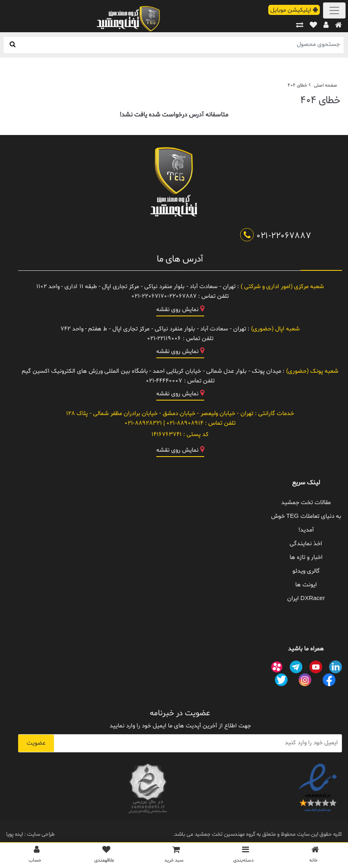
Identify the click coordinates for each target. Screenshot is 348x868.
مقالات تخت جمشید (306, 503)
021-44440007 (164, 381)
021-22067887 (276, 236)
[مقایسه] (300, 26)
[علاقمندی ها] (105, 857)
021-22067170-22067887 (164, 296)
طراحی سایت (40, 834)
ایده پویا (14, 834)
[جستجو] (13, 45)
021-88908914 (184, 423)
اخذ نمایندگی (306, 544)
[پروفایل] (326, 26)
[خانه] (339, 26)
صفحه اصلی (325, 85)
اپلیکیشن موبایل (294, 10)
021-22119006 (164, 339)
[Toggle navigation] (334, 10)
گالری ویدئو (306, 571)
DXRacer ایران (306, 599)
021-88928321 (143, 423)
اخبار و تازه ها (306, 558)
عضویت (36, 743)
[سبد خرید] (174, 857)
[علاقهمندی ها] (313, 26)
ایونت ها (306, 585)
